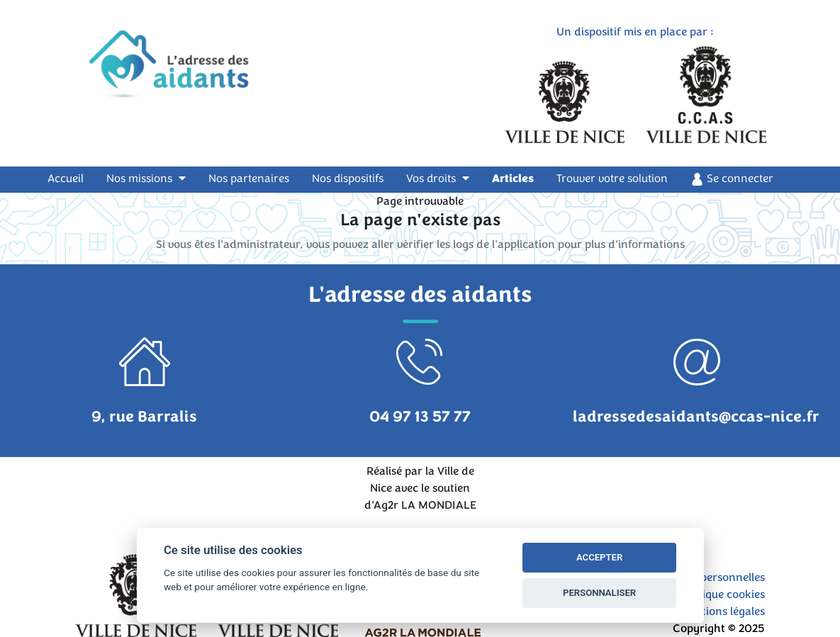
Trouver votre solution (612, 179)
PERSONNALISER (599, 593)
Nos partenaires (249, 179)
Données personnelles (709, 577)
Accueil (74, 178)
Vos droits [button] (438, 179)
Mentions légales (722, 611)
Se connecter (732, 179)
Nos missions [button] (146, 179)
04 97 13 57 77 (420, 417)
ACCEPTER (599, 557)
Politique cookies (722, 594)
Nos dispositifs (348, 179)
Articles (513, 179)
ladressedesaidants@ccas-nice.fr (696, 417)
